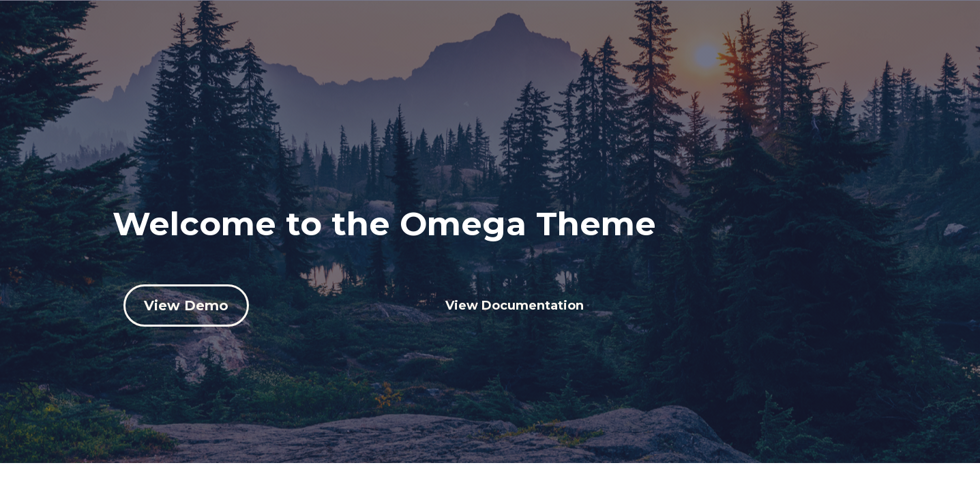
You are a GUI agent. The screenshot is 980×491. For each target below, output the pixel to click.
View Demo (186, 306)
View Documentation (515, 306)
